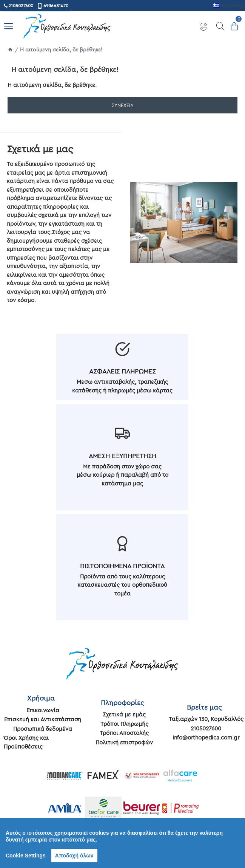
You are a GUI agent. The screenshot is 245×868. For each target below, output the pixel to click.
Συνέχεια (123, 105)
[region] (122, 843)
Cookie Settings (26, 856)
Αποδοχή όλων (74, 856)
